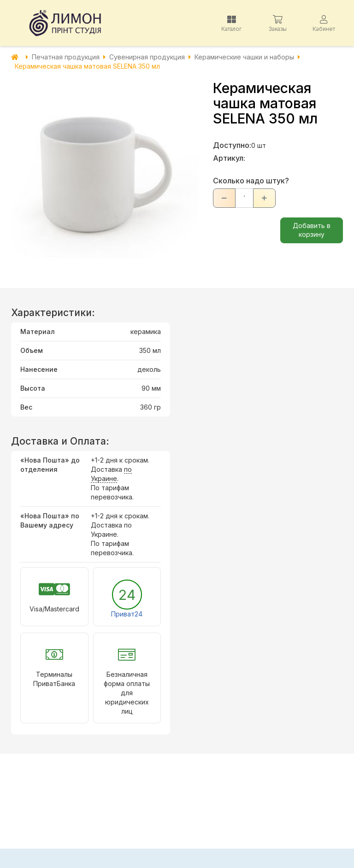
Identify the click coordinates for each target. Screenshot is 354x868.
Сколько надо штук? (251, 181)
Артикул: (229, 158)
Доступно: (232, 145)
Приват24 (127, 614)
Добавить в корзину (312, 230)
